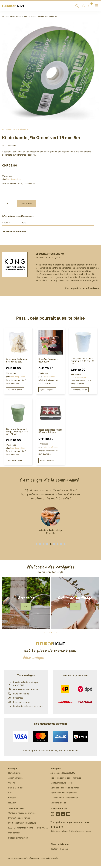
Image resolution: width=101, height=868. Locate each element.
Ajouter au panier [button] (15, 390)
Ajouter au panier (28, 204)
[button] (37, 544)
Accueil (5, 16)
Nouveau (13, 805)
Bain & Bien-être (16, 789)
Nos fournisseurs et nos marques (67, 779)
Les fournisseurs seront (62, 784)
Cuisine (12, 784)
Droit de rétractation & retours (23, 826)
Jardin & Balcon (16, 779)
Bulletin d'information (19, 844)
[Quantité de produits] (8, 204)
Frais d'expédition (14, 179)
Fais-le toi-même (17, 16)
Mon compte (15, 839)
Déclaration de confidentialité (65, 794)
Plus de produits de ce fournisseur (82, 288)
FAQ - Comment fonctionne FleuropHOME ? (29, 832)
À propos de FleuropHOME (64, 773)
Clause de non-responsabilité (65, 800)
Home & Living (15, 773)
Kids (10, 794)
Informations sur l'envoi (20, 820)
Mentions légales (59, 805)
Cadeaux (13, 800)
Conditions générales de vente (65, 789)
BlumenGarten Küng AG (16, 129)
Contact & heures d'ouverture (23, 815)
